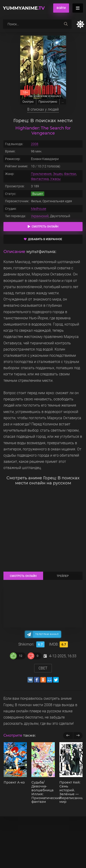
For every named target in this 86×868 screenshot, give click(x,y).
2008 (35, 144)
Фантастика (40, 179)
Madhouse (39, 209)
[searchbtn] (66, 24)
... (63, 102)
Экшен (58, 174)
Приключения (41, 174)
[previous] (68, 736)
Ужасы (55, 179)
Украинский (40, 216)
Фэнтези (70, 174)
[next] (78, 736)
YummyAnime (24, 8)
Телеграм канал (47, 634)
